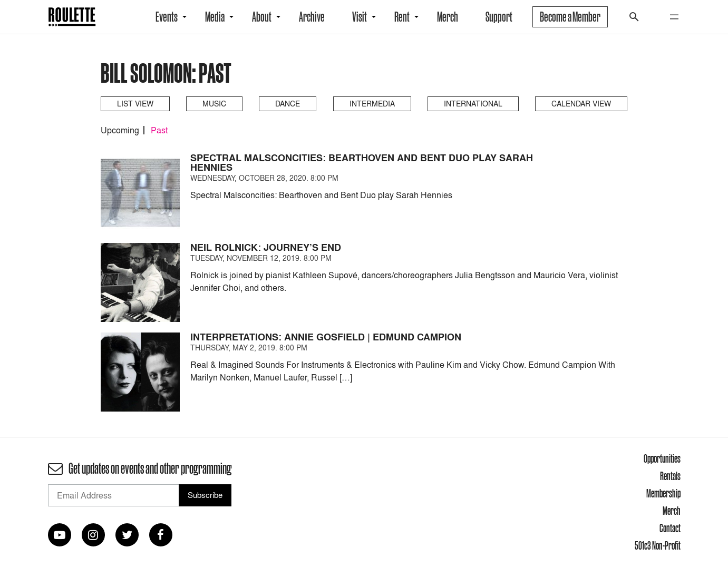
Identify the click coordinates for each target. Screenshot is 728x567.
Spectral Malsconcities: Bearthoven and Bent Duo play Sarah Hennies (362, 163)
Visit (360, 17)
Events (167, 17)
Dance (288, 104)
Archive (312, 17)
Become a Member (570, 17)
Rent (402, 17)
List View (135, 104)
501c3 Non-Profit (658, 545)
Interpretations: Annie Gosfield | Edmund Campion (326, 337)
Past (159, 130)
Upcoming (120, 130)
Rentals (670, 476)
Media (215, 17)
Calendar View (581, 104)
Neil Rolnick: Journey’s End (266, 247)
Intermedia (372, 104)
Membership (663, 493)
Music (214, 104)
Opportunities (662, 458)
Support (499, 17)
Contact (670, 528)
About (262, 17)
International (473, 104)
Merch (448, 17)
